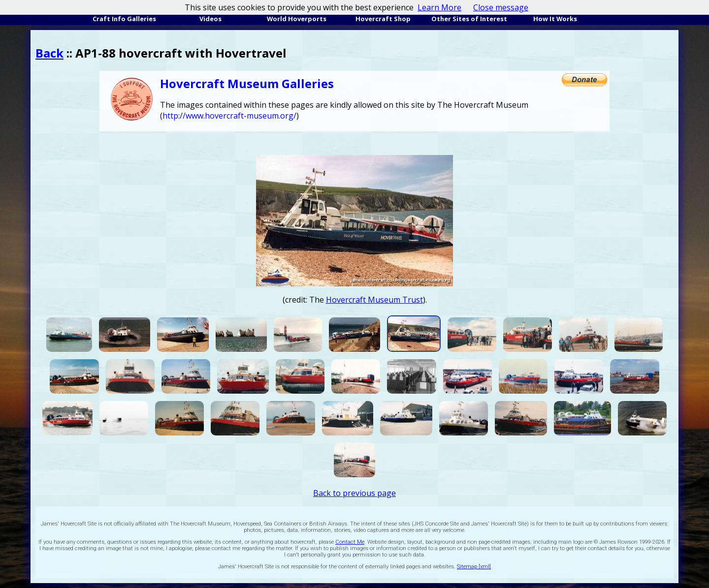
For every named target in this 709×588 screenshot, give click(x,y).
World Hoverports (297, 19)
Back (49, 53)
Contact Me (350, 542)
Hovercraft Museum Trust (374, 300)
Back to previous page (354, 493)
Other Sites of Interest (469, 19)
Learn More (439, 7)
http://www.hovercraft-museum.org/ (229, 116)
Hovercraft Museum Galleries (247, 83)
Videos (210, 19)
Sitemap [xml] (474, 567)
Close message (501, 7)
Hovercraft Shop (383, 19)
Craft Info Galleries (124, 19)
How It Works (555, 19)
